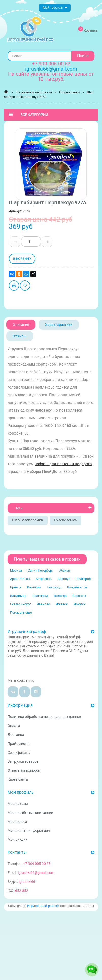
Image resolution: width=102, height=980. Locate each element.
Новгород (54, 587)
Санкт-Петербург (40, 570)
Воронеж (79, 596)
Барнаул (64, 579)
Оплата (14, 726)
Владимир (18, 596)
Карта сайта (18, 779)
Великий (34, 587)
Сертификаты (19, 753)
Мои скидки (18, 839)
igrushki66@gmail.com (36, 873)
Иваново (43, 604)
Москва (16, 570)
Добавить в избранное (25, 286)
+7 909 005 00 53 (51, 64)
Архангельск (20, 579)
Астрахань (44, 579)
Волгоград (40, 596)
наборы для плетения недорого (63, 464)
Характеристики (59, 325)
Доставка (16, 735)
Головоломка (65, 520)
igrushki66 (27, 882)
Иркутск (80, 604)
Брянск (16, 587)
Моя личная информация (29, 830)
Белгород (84, 579)
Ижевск (62, 604)
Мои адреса (17, 822)
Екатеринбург (20, 604)
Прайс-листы (19, 744)
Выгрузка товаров (23, 761)
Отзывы (20, 336)
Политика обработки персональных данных (45, 717)
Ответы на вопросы (24, 770)
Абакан (65, 570)
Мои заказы (18, 804)
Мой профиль (21, 792)
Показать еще (21, 613)
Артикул (15, 211)
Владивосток (77, 587)
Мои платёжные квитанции (30, 813)
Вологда (60, 596)
